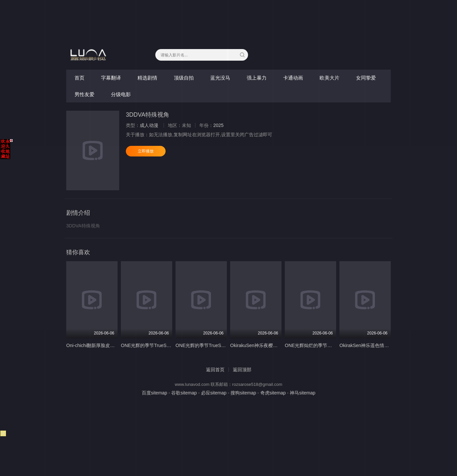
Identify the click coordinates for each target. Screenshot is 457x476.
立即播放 (146, 151)
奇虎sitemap (273, 393)
